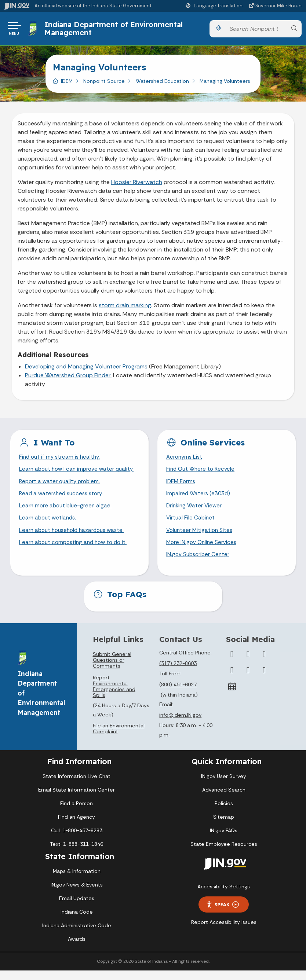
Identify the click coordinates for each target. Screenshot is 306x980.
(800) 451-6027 (178, 694)
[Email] (264, 679)
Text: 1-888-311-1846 (76, 853)
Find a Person (76, 812)
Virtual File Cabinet (191, 525)
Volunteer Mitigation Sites (201, 538)
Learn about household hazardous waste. (75, 538)
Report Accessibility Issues (224, 931)
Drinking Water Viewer (195, 512)
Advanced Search (224, 799)
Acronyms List (185, 460)
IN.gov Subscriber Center (199, 564)
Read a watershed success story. (63, 499)
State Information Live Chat (76, 785)
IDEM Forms (182, 486)
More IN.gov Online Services (203, 550)
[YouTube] (232, 679)
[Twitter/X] (248, 663)
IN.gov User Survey (224, 785)
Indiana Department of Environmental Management (115, 30)
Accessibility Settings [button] (224, 896)
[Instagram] (264, 663)
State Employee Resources (224, 853)
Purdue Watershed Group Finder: (68, 378)
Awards (77, 948)
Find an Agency (76, 826)
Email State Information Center (76, 799)
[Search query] (256, 30)
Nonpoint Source (104, 84)
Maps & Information (77, 881)
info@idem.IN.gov (180, 724)
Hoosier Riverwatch (137, 185)
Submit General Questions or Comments (112, 669)
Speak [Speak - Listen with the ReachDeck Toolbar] (222, 914)
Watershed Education (162, 84)
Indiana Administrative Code (77, 935)
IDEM (67, 84)
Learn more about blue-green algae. (67, 512)
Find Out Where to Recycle (202, 473)
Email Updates (77, 908)
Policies (224, 812)
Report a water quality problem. (61, 486)
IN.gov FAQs (224, 840)
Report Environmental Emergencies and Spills (114, 695)
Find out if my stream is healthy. (61, 460)
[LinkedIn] (248, 679)
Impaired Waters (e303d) (200, 499)
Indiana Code (77, 921)
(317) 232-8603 (178, 673)
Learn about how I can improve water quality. (79, 473)
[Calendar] (232, 695)
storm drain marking (125, 308)
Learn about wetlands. (49, 525)
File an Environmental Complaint (119, 738)
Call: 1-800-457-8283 (77, 840)
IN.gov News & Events (77, 894)
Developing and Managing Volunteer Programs (86, 369)
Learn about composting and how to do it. (76, 550)
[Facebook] (232, 663)
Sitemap (224, 826)
